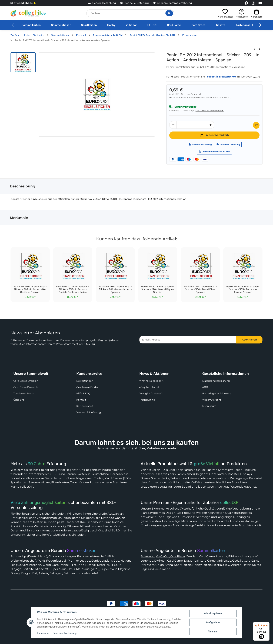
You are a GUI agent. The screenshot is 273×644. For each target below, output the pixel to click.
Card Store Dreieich (25, 387)
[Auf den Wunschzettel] (256, 125)
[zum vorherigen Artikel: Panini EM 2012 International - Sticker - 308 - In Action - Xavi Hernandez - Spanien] (254, 49)
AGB (205, 387)
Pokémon (148, 556)
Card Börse (174, 25)
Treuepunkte (147, 400)
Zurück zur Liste (20, 35)
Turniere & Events (24, 393)
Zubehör (131, 25)
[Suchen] (130, 13)
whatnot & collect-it (151, 381)
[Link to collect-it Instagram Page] (253, 3)
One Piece (178, 556)
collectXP (27, 487)
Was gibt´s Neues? (151, 393)
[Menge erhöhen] (211, 125)
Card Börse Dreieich (26, 381)
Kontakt (81, 400)
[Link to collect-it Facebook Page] (246, 3)
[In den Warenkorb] (214, 135)
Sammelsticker (61, 25)
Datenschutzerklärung (74, 340)
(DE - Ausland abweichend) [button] (209, 111)
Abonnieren (249, 340)
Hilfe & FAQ (83, 393)
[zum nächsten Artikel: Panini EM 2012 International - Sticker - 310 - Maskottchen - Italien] (260, 49)
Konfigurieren (213, 622)
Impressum (209, 406)
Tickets (220, 25)
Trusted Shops (23, 3)
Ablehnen (213, 632)
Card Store (198, 25)
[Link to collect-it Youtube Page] (260, 3)
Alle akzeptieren (213, 613)
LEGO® (152, 25)
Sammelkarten (31, 25)
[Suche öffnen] (169, 13)
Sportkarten (89, 25)
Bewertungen (85, 381)
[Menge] (192, 125)
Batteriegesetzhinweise (217, 393)
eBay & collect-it (149, 387)
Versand (196, 94)
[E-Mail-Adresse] (188, 340)
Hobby (111, 25)
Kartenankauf (244, 25)
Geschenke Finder (87, 387)
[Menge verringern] (173, 125)
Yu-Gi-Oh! (162, 556)
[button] (225, 13)
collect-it (122, 474)
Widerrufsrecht (212, 400)
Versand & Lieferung (89, 412)
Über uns (19, 400)
